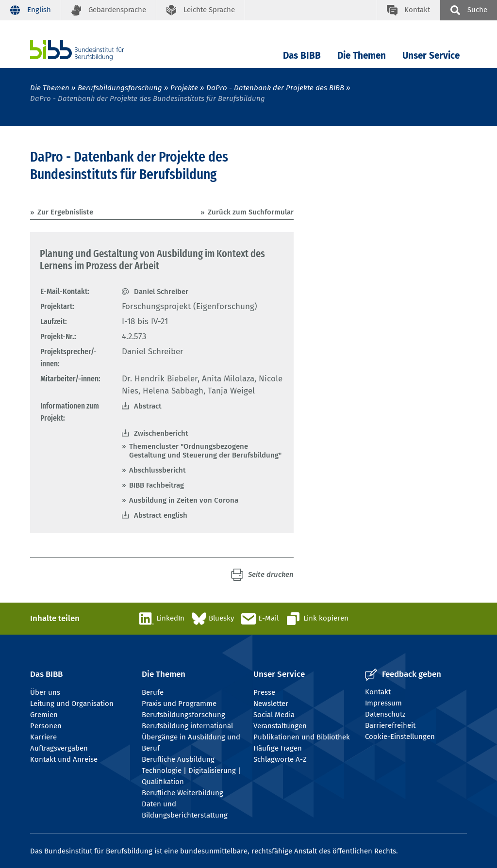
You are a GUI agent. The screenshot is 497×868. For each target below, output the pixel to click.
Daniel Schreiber (161, 292)
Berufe (153, 692)
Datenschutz (385, 714)
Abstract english (161, 515)
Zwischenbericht (161, 433)
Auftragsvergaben (59, 748)
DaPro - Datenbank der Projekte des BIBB (275, 88)
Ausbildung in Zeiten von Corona (184, 500)
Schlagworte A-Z (280, 759)
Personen (46, 726)
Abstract (148, 406)
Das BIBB (302, 56)
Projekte (184, 88)
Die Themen (362, 56)
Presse (264, 692)
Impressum (383, 703)
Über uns (45, 692)
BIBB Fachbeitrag (157, 485)
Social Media (274, 715)
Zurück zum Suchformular (251, 212)
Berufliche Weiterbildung (182, 793)
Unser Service (431, 56)
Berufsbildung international (187, 726)
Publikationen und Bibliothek (302, 737)
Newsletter (271, 704)
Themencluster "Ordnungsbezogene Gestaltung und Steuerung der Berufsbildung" (205, 451)
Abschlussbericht (157, 470)
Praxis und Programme (179, 704)
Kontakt (378, 692)
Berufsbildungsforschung (120, 88)
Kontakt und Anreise (64, 759)
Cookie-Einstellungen (400, 737)
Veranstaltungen (280, 726)
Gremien (44, 715)
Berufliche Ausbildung (178, 759)
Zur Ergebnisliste (65, 212)
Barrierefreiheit (390, 725)
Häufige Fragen (278, 748)
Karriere (43, 737)
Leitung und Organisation (72, 704)
